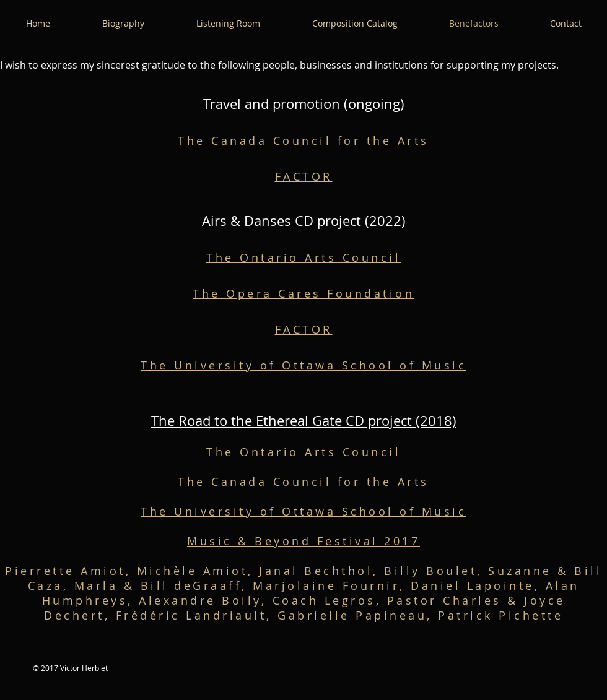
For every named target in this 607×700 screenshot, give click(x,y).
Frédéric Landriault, (197, 615)
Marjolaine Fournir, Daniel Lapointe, (399, 585)
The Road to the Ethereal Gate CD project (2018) (304, 421)
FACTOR (304, 176)
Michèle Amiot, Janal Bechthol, (261, 571)
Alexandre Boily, (206, 600)
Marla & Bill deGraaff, (164, 585)
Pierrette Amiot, (71, 571)
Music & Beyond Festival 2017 (303, 541)
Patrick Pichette (500, 615)
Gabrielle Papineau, (358, 615)
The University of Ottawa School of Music (303, 365)
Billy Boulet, (436, 571)
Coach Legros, (330, 600)
